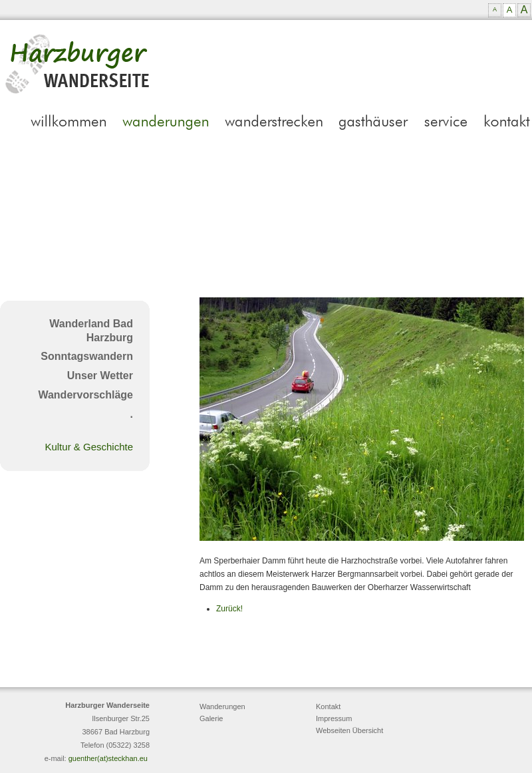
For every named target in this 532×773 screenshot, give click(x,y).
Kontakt (328, 706)
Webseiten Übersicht (349, 730)
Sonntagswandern (87, 356)
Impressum (334, 718)
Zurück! (229, 609)
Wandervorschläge (85, 395)
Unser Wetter (100, 376)
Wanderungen (222, 706)
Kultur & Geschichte (89, 447)
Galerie (211, 718)
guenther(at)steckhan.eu (108, 758)
